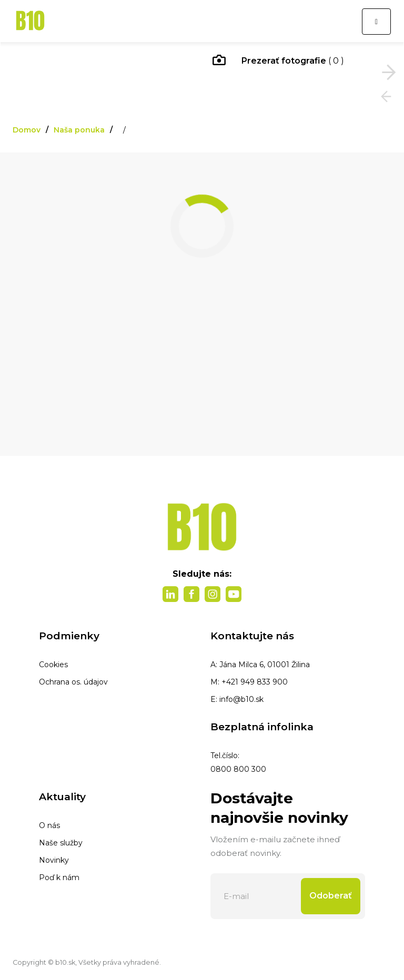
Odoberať (331, 896)
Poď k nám (59, 877)
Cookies (53, 665)
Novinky (54, 860)
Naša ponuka (79, 130)
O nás (49, 825)
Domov (27, 130)
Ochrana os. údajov (73, 682)
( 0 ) (278, 62)
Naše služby (61, 843)
